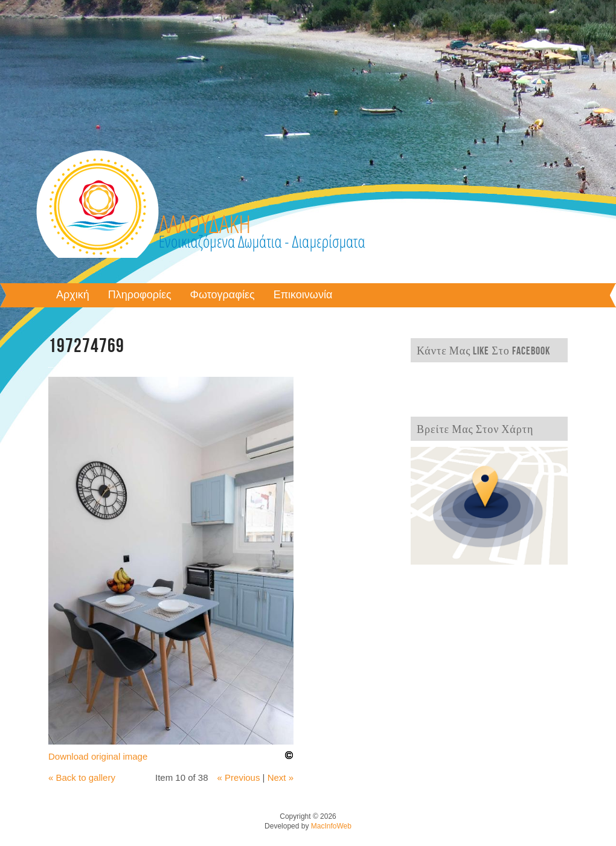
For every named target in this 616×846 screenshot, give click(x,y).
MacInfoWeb (331, 826)
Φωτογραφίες (223, 295)
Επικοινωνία (303, 295)
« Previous (239, 777)
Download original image (98, 756)
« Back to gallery (82, 777)
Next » (281, 777)
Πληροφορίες (140, 295)
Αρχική (73, 295)
